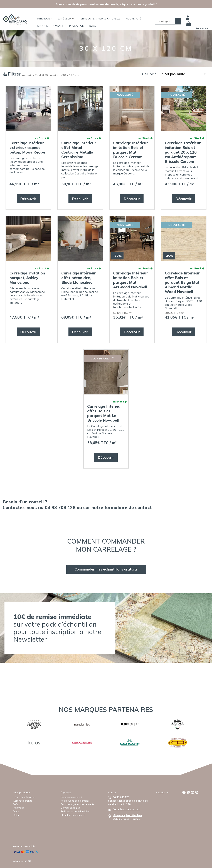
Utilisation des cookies (73, 815)
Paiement (18, 808)
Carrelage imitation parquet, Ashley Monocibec (27, 278)
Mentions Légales (70, 808)
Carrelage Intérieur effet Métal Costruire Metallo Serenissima (79, 150)
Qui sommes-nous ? (71, 797)
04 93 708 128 (121, 797)
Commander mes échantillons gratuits (106, 569)
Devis (16, 811)
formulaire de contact (128, 507)
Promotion (77, 26)
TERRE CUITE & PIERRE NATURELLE (100, 19)
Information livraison (24, 797)
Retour (17, 815)
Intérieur (45, 19)
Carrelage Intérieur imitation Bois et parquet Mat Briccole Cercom (131, 150)
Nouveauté (134, 19)
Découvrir (28, 199)
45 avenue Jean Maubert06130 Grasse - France (128, 817)
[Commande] (184, 74)
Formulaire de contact (126, 809)
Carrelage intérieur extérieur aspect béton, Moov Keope (27, 147)
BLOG (93, 26)
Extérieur (66, 19)
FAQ (15, 804)
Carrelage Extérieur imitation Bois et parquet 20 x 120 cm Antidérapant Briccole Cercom (183, 152)
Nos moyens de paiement (75, 801)
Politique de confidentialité (75, 811)
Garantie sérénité (23, 801)
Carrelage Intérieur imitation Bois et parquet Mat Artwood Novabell (131, 280)
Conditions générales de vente (77, 804)
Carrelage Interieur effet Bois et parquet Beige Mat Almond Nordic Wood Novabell (182, 282)
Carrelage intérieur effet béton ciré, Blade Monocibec (79, 278)
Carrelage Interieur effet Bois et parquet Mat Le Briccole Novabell (105, 413)
